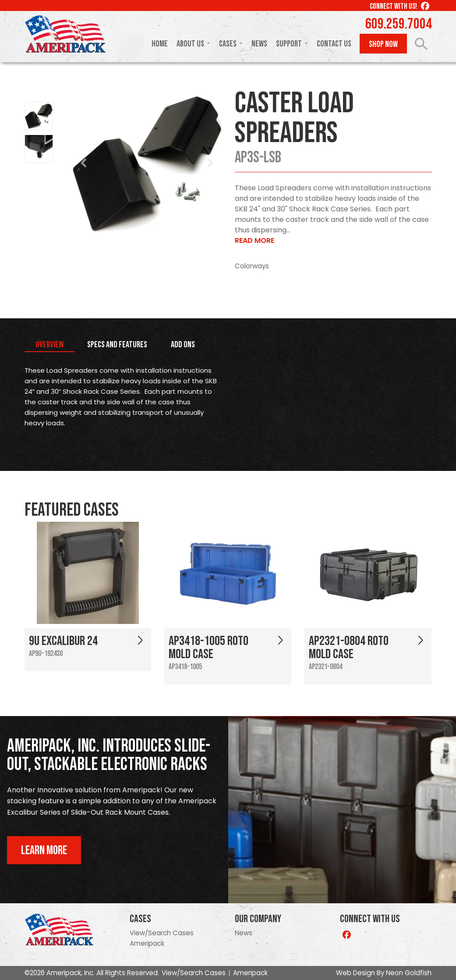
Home (160, 44)
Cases (228, 44)
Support (289, 44)
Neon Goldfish (409, 973)
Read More (255, 241)
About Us (190, 44)
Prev (84, 163)
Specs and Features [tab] (117, 345)
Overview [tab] (49, 345)
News (259, 44)
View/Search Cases (162, 933)
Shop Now (383, 44)
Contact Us (334, 44)
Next (210, 163)
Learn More (44, 850)
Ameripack (147, 943)
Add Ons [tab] (183, 345)
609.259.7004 (399, 24)
